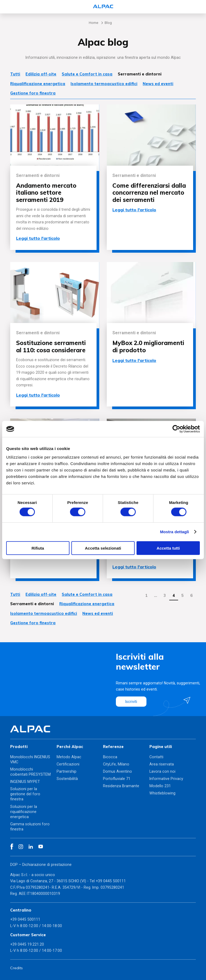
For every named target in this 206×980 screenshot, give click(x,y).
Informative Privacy (166, 779)
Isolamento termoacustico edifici (104, 84)
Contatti (156, 757)
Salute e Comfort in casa (87, 74)
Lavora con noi (162, 771)
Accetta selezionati (103, 548)
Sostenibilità (67, 779)
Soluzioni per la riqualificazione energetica (24, 812)
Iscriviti (131, 702)
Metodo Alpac (69, 757)
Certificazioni (68, 764)
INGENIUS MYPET (25, 782)
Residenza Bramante (121, 786)
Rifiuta (38, 548)
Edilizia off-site (41, 74)
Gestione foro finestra (33, 93)
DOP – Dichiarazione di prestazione (41, 865)
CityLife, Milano (116, 764)
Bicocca (110, 757)
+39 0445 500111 (111, 881)
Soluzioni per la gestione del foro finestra (25, 794)
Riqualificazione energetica (38, 84)
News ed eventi (158, 84)
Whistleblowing (162, 793)
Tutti (15, 74)
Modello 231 (160, 786)
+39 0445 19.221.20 (27, 944)
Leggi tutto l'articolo (38, 238)
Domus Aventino (117, 771)
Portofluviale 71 (117, 779)
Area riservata (162, 764)
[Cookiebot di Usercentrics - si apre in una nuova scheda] (176, 429)
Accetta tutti (168, 548)
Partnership (67, 771)
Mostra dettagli (174, 532)
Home (93, 23)
